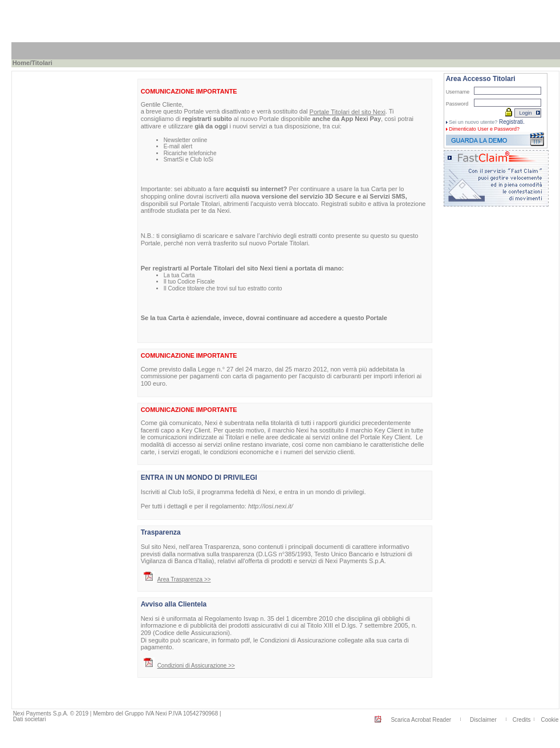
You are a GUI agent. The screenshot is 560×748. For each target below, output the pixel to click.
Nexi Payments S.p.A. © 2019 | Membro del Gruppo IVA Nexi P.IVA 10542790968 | (117, 713)
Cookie (549, 720)
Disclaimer (483, 720)
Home (21, 63)
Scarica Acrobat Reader (421, 720)
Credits (522, 720)
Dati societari (30, 719)
